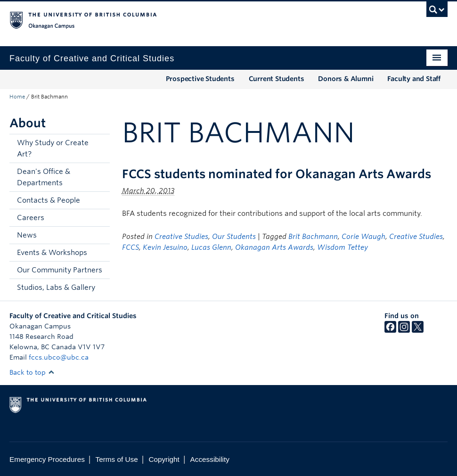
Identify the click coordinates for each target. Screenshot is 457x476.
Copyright (164, 459)
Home (17, 97)
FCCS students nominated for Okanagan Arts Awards (277, 174)
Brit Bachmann (313, 237)
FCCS (131, 247)
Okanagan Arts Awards (274, 247)
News (27, 235)
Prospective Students (200, 79)
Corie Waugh (363, 237)
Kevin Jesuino (165, 247)
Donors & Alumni (346, 79)
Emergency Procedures (47, 459)
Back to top (32, 372)
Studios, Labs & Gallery (56, 287)
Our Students (234, 237)
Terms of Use (117, 459)
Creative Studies (181, 237)
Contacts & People (49, 200)
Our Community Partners (60, 270)
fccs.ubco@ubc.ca (59, 357)
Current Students (277, 79)
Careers (31, 218)
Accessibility (210, 459)
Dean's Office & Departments (44, 177)
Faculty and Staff (414, 79)
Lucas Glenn (211, 247)
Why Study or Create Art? (53, 148)
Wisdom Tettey (343, 247)
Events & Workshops (52, 253)
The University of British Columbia (196, 19)
